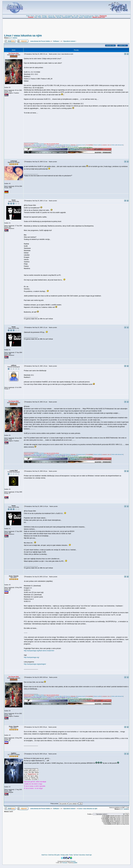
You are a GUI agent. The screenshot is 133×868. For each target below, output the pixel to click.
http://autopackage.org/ (32, 657)
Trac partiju (55, 146)
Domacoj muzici (81, 145)
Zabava (44, 146)
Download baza (52, 147)
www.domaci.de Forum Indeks (40, 41)
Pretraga (44, 16)
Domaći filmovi (59, 16)
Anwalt (87, 855)
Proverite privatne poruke (87, 16)
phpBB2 (75, 863)
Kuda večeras (82, 855)
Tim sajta (76, 16)
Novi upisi (38, 16)
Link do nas (51, 16)
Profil (39, 17)
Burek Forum (45, 855)
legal (90, 855)
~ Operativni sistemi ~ (69, 41)
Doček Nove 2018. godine (54, 855)
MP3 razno (75, 17)
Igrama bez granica (73, 146)
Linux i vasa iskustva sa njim (23, 36)
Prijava (97, 16)
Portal (28, 16)
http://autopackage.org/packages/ (35, 664)
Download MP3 (66, 17)
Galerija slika (52, 17)
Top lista (59, 17)
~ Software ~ (56, 41)
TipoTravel (76, 855)
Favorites (45, 17)
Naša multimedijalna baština (40, 145)
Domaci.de (73, 861)
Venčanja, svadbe (64, 855)
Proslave (71, 855)
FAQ (36, 17)
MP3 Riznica (66, 145)
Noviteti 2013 (88, 17)
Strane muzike (97, 145)
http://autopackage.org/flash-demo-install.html (39, 651)
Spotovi (81, 17)
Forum (32, 16)
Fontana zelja (58, 145)
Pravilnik (37, 144)
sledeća (15, 38)
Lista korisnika (68, 16)
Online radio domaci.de (117, 145)
